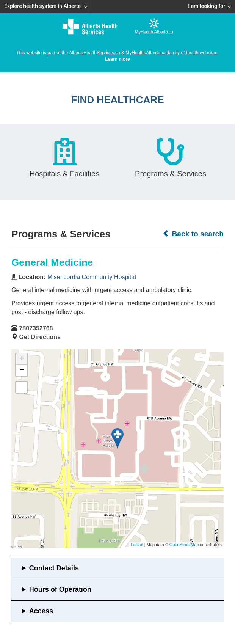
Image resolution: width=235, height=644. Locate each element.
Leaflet (137, 545)
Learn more (117, 59)
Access (41, 611)
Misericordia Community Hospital (92, 277)
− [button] (22, 371)
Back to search (193, 234)
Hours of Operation (60, 589)
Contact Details (54, 568)
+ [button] (22, 359)
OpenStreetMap (184, 545)
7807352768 (36, 328)
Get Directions (40, 337)
